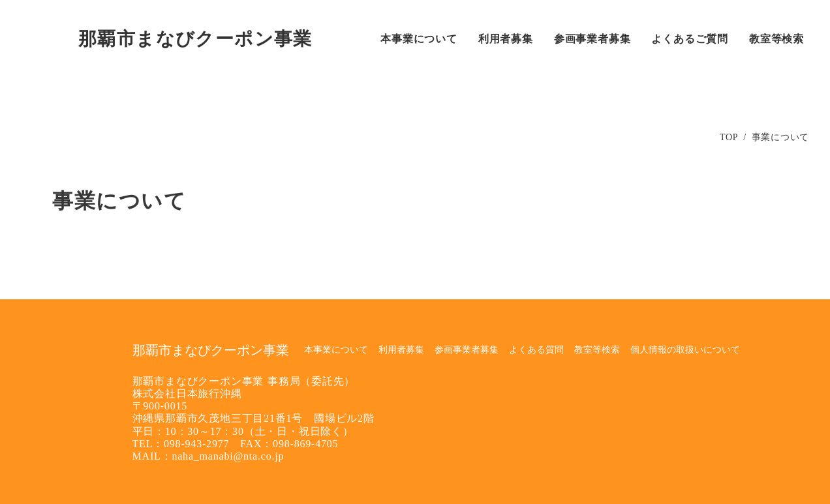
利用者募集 (401, 350)
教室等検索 (597, 350)
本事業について (336, 350)
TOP (729, 137)
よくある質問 (536, 350)
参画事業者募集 (467, 350)
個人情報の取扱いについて (685, 350)
